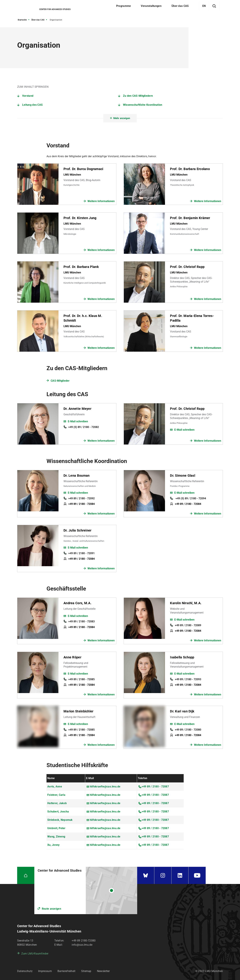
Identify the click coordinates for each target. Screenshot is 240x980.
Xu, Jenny (53, 845)
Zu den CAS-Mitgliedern (138, 96)
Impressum (45, 971)
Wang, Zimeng (56, 837)
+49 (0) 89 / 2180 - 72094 (190, 498)
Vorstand (28, 96)
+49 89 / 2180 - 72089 (188, 625)
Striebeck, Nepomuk (60, 820)
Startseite (22, 20)
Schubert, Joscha (58, 812)
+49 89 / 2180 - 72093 (188, 679)
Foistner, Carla (56, 795)
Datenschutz (25, 971)
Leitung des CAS (32, 105)
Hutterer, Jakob (57, 803)
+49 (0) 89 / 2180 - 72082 (84, 427)
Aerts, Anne (55, 787)
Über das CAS (38, 20)
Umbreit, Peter (56, 828)
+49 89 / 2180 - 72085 (81, 679)
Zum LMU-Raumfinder (35, 954)
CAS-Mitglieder (60, 381)
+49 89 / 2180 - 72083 (81, 621)
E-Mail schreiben (78, 421)
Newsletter (103, 971)
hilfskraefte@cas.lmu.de (105, 787)
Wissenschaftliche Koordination (143, 105)
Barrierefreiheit (66, 971)
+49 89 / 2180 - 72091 (81, 553)
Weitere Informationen (101, 201)
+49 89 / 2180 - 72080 (188, 730)
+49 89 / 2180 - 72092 (81, 498)
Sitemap (86, 971)
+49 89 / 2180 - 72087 (155, 787)
